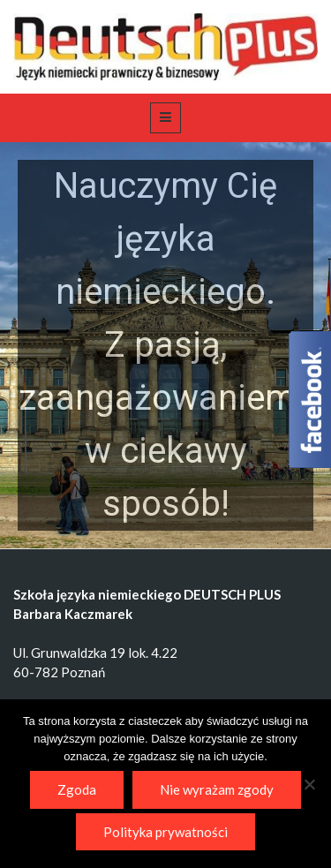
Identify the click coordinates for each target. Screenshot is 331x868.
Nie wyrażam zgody (217, 789)
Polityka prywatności (165, 832)
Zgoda (77, 789)
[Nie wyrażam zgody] (309, 784)
